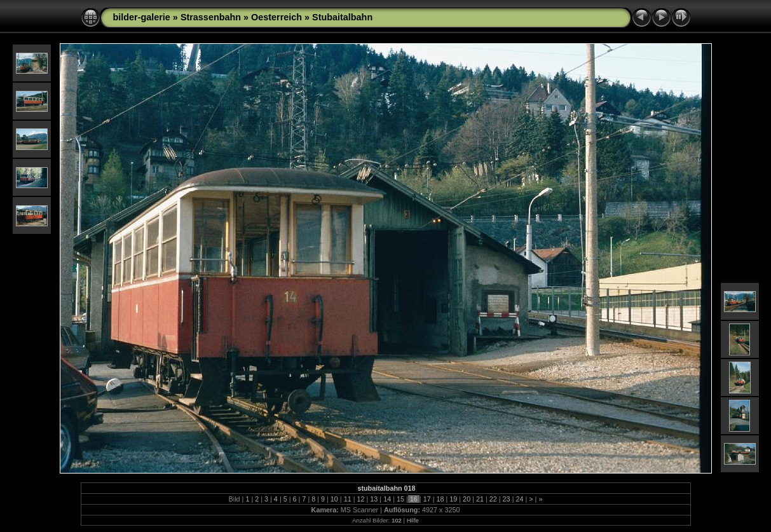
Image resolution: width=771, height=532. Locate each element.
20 (467, 499)
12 (361, 499)
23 (507, 499)
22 (493, 499)
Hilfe (413, 520)
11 (348, 499)
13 (374, 499)
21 (480, 499)
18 (440, 499)
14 (387, 499)
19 (453, 499)
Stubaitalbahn (342, 17)
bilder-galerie (142, 17)
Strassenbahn (211, 17)
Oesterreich (276, 17)
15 (400, 499)
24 (519, 499)
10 (334, 499)
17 (427, 499)
